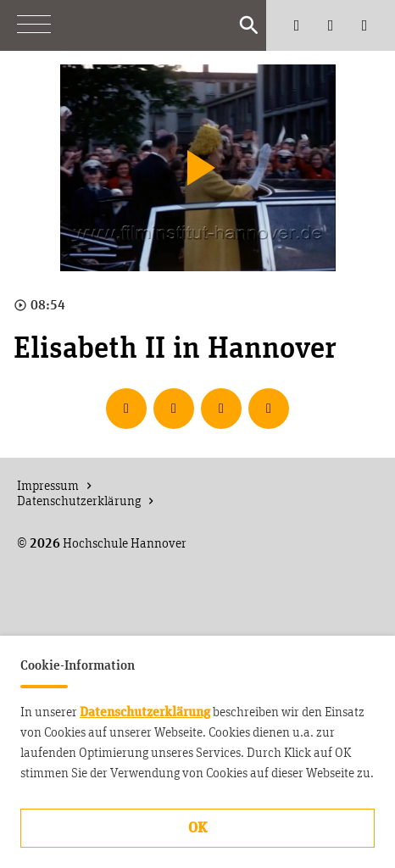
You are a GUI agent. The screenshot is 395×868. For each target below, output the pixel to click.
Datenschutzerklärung (145, 712)
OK (197, 828)
